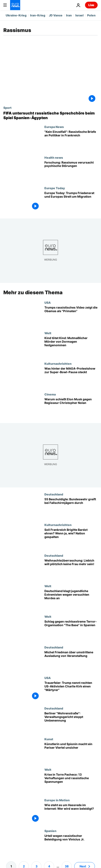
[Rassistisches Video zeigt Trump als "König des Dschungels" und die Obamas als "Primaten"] (71, 316)
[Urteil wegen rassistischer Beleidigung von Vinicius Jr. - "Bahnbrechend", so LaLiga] (71, 844)
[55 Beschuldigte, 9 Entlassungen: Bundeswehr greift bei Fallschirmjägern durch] (71, 508)
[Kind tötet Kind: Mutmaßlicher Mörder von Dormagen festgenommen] (71, 347)
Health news (54, 157)
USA (48, 302)
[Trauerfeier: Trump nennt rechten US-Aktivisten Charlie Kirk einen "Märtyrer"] (71, 691)
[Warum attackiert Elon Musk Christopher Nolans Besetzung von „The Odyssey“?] (71, 408)
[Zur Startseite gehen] (15, 5)
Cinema (50, 394)
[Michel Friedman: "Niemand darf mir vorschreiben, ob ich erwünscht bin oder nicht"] (71, 661)
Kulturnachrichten (58, 364)
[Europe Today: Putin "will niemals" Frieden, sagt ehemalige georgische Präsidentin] (71, 202)
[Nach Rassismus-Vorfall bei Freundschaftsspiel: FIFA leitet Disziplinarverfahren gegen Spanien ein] (50, 115)
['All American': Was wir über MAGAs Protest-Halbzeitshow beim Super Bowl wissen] (71, 377)
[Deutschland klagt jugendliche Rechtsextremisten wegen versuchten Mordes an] (71, 600)
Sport (7, 108)
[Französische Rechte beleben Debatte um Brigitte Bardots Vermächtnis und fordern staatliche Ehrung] (71, 539)
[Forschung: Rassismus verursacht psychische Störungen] (71, 171)
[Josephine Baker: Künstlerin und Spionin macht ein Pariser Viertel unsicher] (71, 753)
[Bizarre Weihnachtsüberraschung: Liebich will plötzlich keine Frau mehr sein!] (71, 569)
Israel (79, 15)
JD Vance (56, 15)
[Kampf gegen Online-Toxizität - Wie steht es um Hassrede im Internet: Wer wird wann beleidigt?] (71, 814)
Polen (91, 15)
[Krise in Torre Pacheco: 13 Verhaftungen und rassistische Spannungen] (71, 783)
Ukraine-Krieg (16, 15)
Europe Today (55, 188)
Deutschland (54, 494)
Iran (69, 15)
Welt (48, 333)
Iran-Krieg (38, 15)
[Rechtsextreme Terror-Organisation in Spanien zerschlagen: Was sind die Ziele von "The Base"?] (71, 630)
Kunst (49, 739)
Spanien (50, 831)
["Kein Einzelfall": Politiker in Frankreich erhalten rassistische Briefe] (71, 140)
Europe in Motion (57, 800)
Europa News (54, 127)
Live (91, 5)
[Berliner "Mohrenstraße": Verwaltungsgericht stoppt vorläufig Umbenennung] (71, 722)
